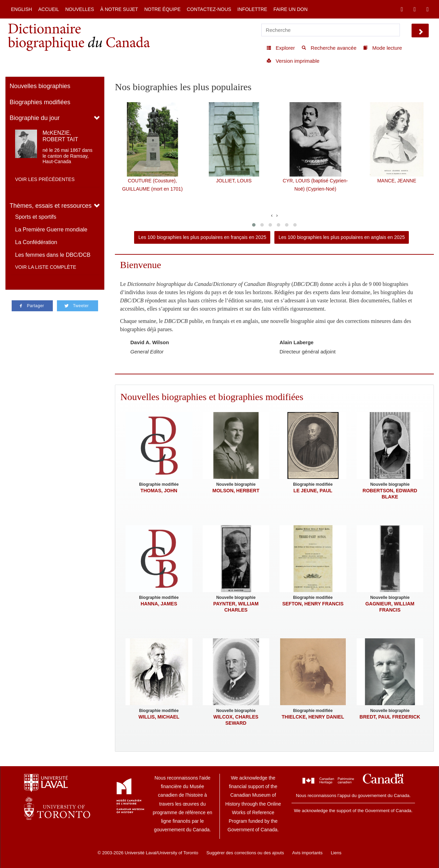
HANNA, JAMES (159, 604)
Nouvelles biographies (40, 86)
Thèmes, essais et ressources (51, 206)
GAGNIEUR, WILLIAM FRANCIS (390, 607)
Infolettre (252, 9)
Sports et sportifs (36, 217)
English (21, 9)
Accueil (49, 9)
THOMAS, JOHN (159, 491)
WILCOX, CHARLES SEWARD (236, 720)
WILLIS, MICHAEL (159, 717)
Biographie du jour (35, 118)
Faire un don (290, 9)
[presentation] (272, 215)
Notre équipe (163, 9)
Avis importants (307, 853)
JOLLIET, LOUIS (234, 181)
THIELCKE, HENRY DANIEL (313, 717)
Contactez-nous (209, 9)
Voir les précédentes (45, 179)
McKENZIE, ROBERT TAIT (60, 136)
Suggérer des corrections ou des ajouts (245, 853)
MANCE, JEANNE (397, 181)
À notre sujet (119, 9)
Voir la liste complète (46, 267)
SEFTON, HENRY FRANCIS (313, 604)
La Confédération (36, 242)
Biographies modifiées (40, 102)
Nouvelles (80, 9)
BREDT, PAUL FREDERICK (390, 717)
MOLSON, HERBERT (236, 491)
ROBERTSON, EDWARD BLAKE (390, 494)
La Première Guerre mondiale (51, 230)
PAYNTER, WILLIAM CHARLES (236, 607)
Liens (336, 853)
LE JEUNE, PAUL (313, 491)
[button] (254, 225)
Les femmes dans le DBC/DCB (53, 255)
